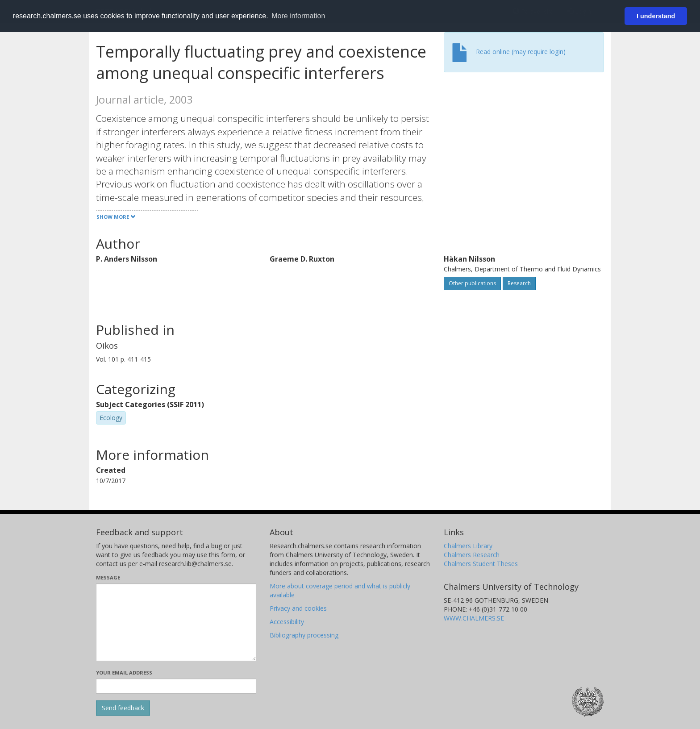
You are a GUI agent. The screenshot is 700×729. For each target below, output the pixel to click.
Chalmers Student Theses (481, 564)
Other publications (472, 283)
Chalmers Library (468, 546)
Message (108, 577)
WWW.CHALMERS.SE (474, 618)
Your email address (124, 673)
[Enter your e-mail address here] (176, 686)
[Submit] (123, 708)
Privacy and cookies (298, 608)
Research (519, 283)
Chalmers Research (472, 555)
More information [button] (298, 16)
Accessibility (287, 622)
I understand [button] (656, 16)
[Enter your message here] (176, 622)
